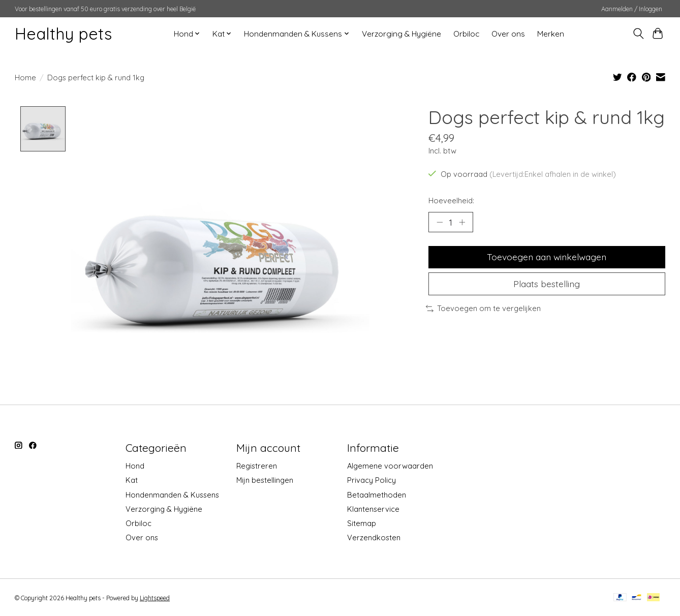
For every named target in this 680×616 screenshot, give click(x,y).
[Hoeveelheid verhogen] (462, 222)
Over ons (508, 34)
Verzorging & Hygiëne (401, 34)
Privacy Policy (372, 481)
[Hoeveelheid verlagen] (440, 222)
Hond (135, 466)
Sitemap (362, 523)
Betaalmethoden (377, 495)
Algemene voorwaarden (390, 466)
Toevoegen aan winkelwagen (547, 257)
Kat (132, 481)
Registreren (257, 466)
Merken (551, 34)
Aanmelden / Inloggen (632, 9)
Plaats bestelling (547, 284)
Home (25, 78)
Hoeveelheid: (451, 201)
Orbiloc (466, 34)
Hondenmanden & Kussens (172, 495)
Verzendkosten (374, 537)
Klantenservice (373, 509)
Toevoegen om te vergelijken (483, 308)
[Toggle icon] (638, 34)
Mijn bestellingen (265, 481)
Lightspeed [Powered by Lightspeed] (155, 598)
